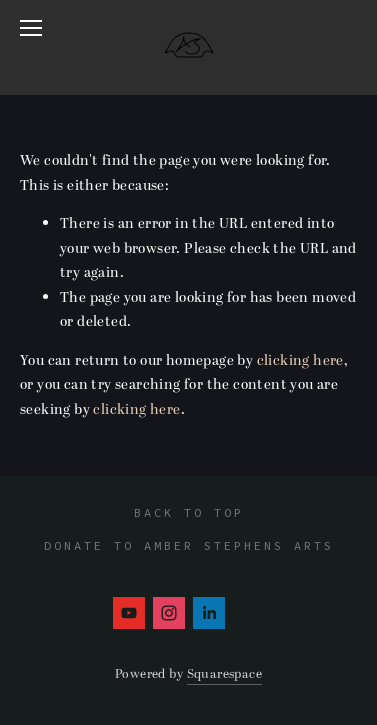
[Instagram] (169, 613)
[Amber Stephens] (129, 613)
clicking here (300, 360)
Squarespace (224, 674)
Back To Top (189, 512)
